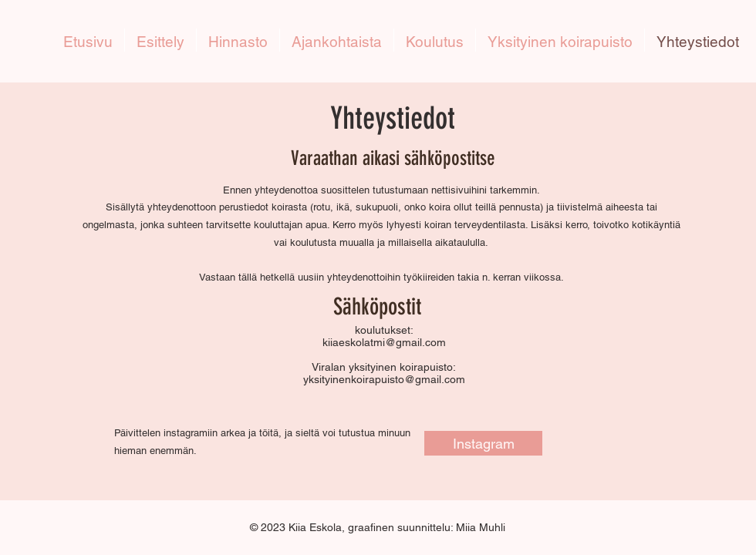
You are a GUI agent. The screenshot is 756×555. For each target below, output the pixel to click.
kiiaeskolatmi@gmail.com (384, 342)
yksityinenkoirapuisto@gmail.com (384, 379)
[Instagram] (483, 443)
